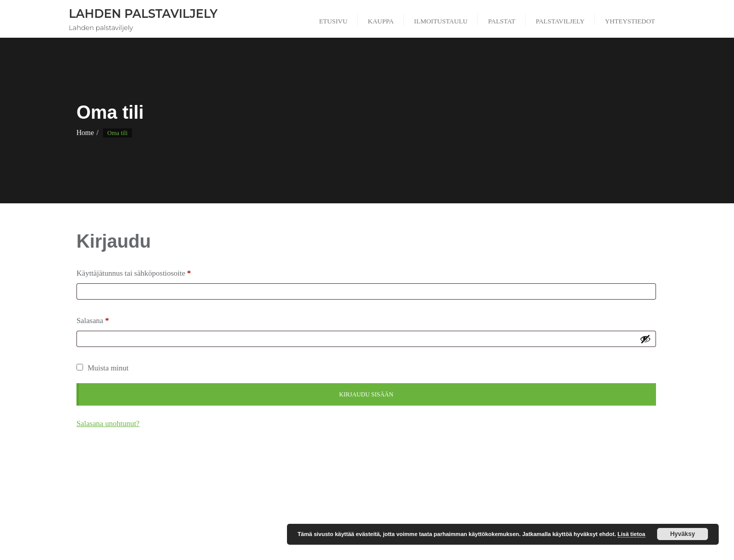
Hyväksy (683, 534)
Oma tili (594, 492)
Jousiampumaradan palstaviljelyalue (531, 479)
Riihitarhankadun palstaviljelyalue (349, 505)
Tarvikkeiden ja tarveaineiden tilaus (585, 505)
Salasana (95, 321)
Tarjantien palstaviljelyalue (485, 505)
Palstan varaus (126, 505)
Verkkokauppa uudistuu (323, 518)
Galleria (233, 479)
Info (461, 479)
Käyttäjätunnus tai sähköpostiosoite (136, 273)
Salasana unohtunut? (108, 423)
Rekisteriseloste (266, 505)
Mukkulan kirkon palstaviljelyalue (395, 492)
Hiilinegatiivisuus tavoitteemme (303, 479)
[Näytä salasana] (645, 339)
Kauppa (638, 479)
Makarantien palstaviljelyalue (294, 492)
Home (85, 133)
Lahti (231, 492)
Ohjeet (467, 492)
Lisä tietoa (632, 534)
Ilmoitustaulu (421, 479)
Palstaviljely (212, 505)
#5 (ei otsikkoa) (101, 479)
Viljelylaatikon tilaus (455, 518)
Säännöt (422, 505)
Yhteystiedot (516, 518)
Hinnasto (374, 479)
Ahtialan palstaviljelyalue (173, 479)
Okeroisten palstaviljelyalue (529, 492)
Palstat (170, 505)
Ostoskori (634, 492)
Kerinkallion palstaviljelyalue (168, 492)
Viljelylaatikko (391, 518)
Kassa (604, 479)
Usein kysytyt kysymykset (240, 518)
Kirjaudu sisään (366, 394)
